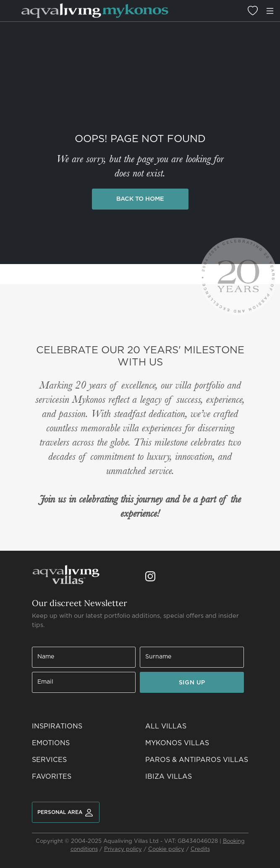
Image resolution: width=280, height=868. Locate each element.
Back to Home (140, 199)
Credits (200, 849)
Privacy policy (123, 849)
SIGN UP (192, 683)
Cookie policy (166, 849)
